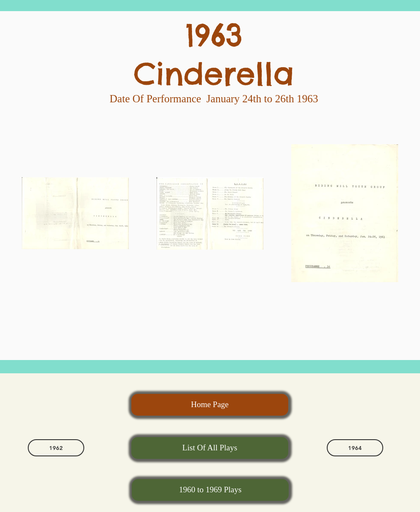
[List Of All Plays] (210, 448)
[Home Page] (210, 405)
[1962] (56, 448)
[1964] (355, 448)
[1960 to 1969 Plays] (210, 490)
